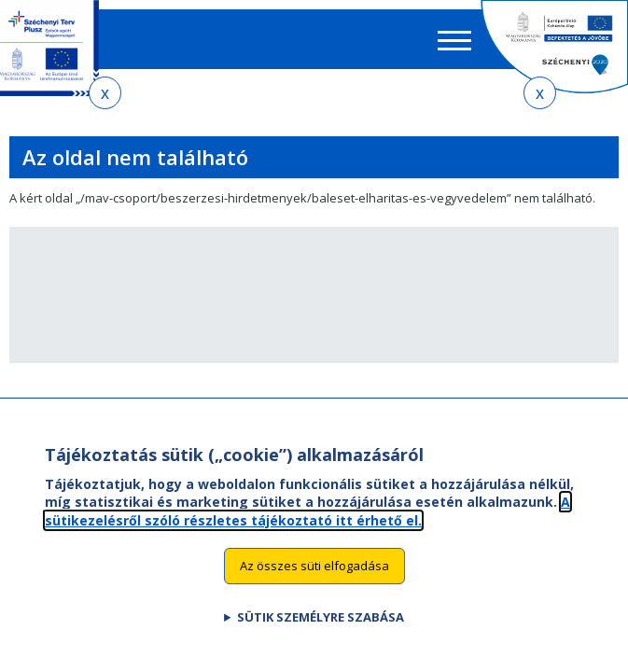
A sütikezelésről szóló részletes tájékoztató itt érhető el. (307, 511)
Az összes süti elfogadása (314, 566)
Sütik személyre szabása (321, 617)
